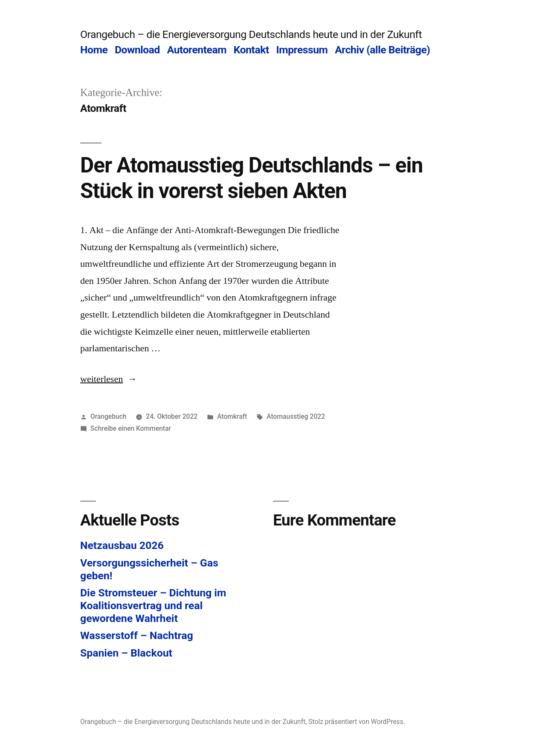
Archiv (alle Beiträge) (382, 50)
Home (94, 50)
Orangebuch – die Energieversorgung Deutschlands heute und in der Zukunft (251, 34)
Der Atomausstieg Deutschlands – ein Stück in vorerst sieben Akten (251, 178)
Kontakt (251, 50)
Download (137, 50)
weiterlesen (106, 379)
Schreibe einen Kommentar (131, 428)
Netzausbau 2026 (122, 545)
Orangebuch (109, 416)
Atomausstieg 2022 (296, 416)
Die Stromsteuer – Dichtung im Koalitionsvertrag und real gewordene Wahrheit (153, 605)
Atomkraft (232, 416)
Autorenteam (196, 50)
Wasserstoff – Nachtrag (137, 635)
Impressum (302, 50)
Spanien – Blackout (126, 653)
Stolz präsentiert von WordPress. (357, 722)
